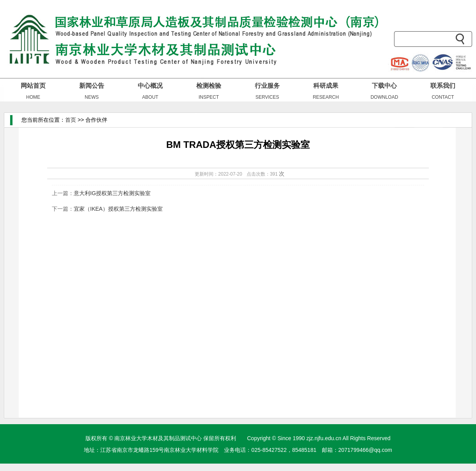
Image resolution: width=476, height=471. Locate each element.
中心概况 (150, 86)
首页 (71, 120)
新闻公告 (92, 86)
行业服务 (267, 86)
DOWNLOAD (385, 97)
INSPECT (209, 97)
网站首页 (33, 86)
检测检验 (209, 86)
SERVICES (267, 97)
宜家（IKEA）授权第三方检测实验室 (118, 209)
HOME (33, 97)
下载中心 (384, 86)
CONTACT (443, 97)
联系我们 (443, 86)
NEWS (92, 97)
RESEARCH (326, 97)
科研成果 (326, 86)
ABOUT (150, 97)
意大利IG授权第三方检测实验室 (112, 193)
